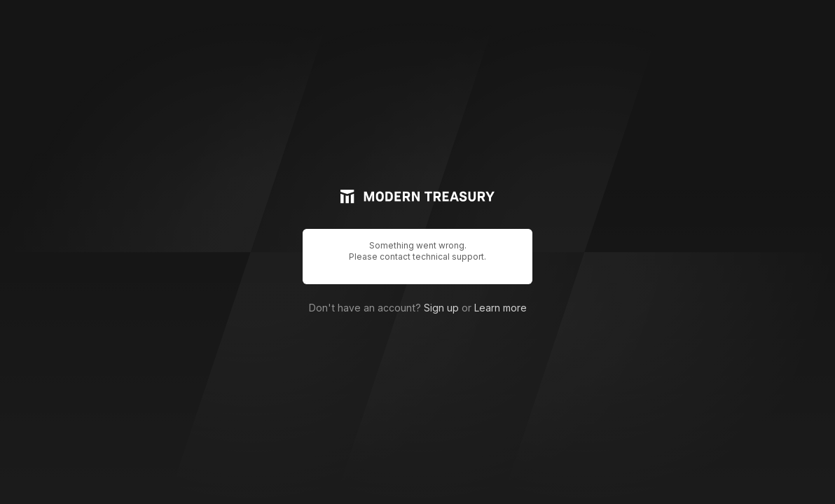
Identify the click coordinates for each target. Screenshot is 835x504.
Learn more (501, 308)
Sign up (441, 308)
